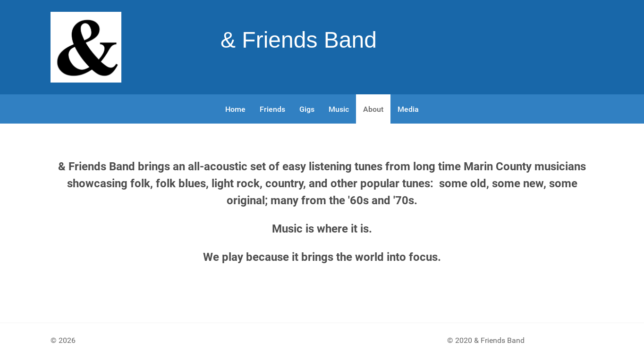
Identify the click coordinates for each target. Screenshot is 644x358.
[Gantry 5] (86, 47)
